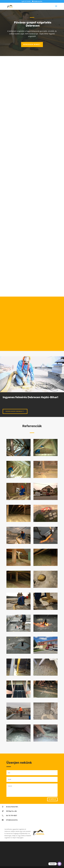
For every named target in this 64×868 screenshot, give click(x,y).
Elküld (52, 799)
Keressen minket (32, 45)
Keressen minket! (15, 411)
